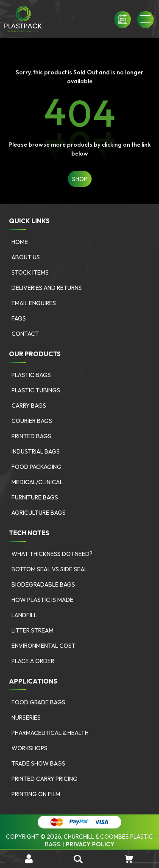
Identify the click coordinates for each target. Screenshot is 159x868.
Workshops (29, 748)
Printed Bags (31, 436)
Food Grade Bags (38, 702)
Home (20, 242)
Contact (25, 334)
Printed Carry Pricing (45, 779)
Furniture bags (35, 497)
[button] (145, 19)
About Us (26, 257)
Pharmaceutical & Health (50, 733)
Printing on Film (36, 794)
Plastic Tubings (36, 390)
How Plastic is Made (42, 600)
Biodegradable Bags (43, 584)
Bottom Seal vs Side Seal (49, 569)
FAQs (19, 318)
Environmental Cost (43, 646)
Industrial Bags (36, 451)
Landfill (24, 615)
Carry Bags (29, 406)
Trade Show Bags (38, 763)
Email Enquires (34, 303)
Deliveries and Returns (47, 288)
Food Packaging (36, 467)
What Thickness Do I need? (52, 554)
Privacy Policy (90, 844)
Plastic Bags (31, 375)
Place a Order (33, 661)
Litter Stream (32, 630)
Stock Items (30, 272)
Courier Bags (32, 421)
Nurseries (26, 718)
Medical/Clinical (37, 482)
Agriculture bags (39, 513)
